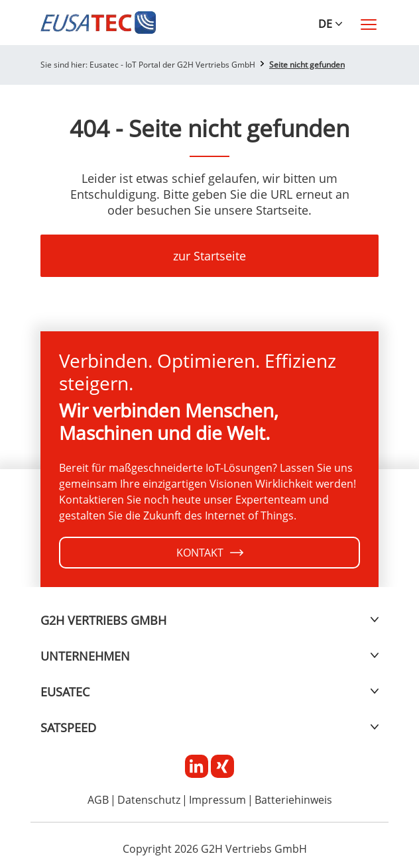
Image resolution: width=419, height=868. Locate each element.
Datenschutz (149, 800)
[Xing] (222, 765)
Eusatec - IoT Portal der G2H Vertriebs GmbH (172, 65)
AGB (98, 800)
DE (325, 24)
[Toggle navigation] (369, 25)
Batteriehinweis (293, 800)
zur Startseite (209, 256)
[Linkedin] (198, 765)
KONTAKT (210, 553)
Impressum (217, 800)
